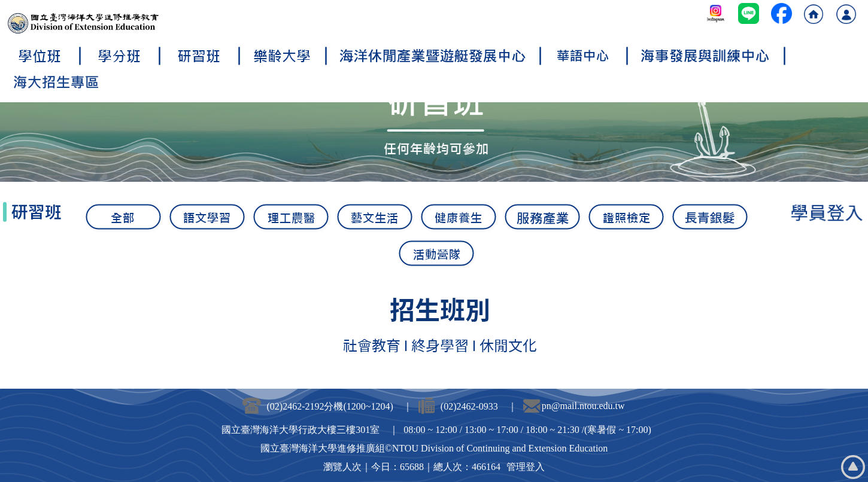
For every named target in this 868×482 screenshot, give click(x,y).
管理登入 (526, 467)
